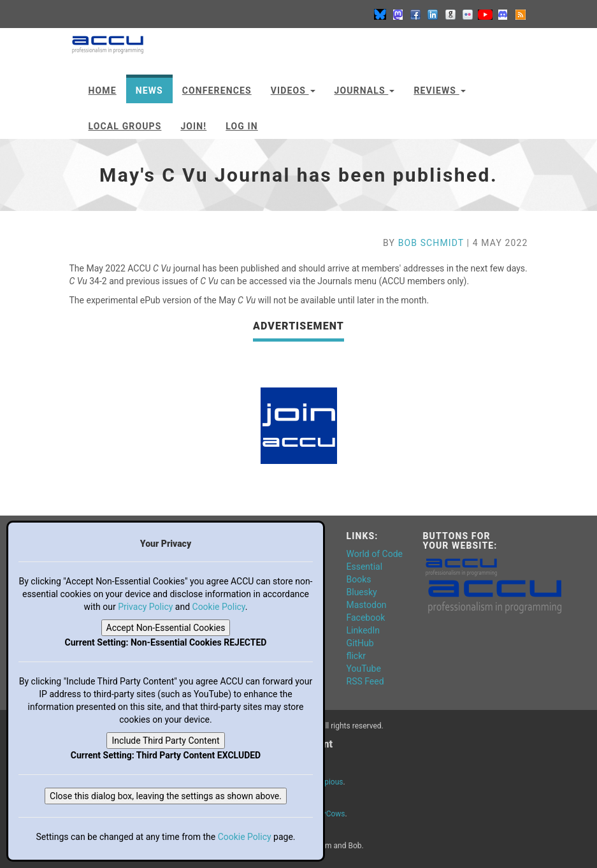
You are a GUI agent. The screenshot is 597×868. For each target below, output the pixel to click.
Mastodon (367, 605)
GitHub (360, 643)
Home (103, 90)
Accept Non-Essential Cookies (166, 628)
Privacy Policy (145, 607)
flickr (356, 656)
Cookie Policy (219, 607)
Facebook (366, 618)
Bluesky (362, 592)
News (149, 90)
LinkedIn (363, 630)
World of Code (375, 554)
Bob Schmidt (431, 243)
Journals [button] (365, 90)
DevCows (329, 814)
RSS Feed (365, 681)
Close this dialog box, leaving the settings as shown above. (166, 796)
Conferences (217, 90)
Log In (242, 126)
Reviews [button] (439, 90)
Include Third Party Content (165, 741)
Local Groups (125, 126)
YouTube (364, 669)
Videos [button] (293, 90)
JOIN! (193, 126)
